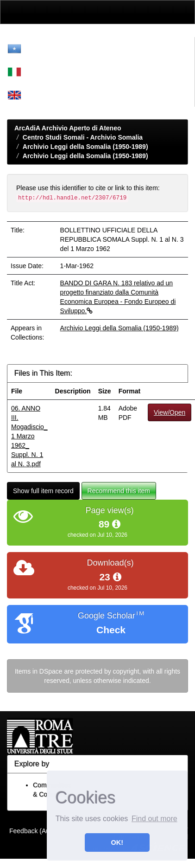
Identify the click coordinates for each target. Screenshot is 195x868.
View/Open (170, 412)
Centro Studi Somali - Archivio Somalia (83, 137)
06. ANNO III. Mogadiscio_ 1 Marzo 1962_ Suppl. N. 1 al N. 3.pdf (29, 436)
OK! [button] (117, 842)
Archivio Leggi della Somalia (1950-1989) (85, 147)
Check (111, 630)
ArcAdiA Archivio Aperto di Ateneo (68, 128)
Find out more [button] (154, 819)
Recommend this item (119, 491)
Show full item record (43, 491)
